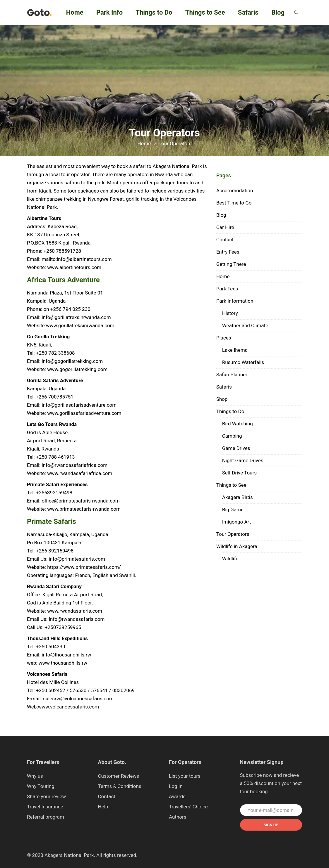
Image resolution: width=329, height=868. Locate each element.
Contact (225, 240)
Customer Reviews (119, 776)
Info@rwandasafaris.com (77, 619)
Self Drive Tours (239, 473)
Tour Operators (233, 534)
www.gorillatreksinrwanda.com (80, 325)
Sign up (271, 825)
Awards (177, 796)
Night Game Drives (243, 460)
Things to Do (154, 12)
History (230, 313)
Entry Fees (228, 252)
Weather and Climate (245, 325)
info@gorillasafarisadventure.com (79, 405)
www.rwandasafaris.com (75, 611)
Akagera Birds (238, 497)
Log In (176, 786)
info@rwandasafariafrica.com (74, 465)
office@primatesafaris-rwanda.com (80, 501)
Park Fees (227, 289)
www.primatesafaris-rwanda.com (84, 509)
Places (224, 338)
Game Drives (236, 448)
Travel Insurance (45, 807)
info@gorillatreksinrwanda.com (76, 317)
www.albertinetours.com (74, 267)
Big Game (233, 510)
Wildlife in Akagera (237, 546)
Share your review (46, 796)
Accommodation (235, 190)
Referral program (46, 817)
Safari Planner (232, 375)
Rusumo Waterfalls (243, 362)
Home (75, 12)
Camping (232, 436)
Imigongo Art (237, 522)
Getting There (231, 264)
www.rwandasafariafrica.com (80, 473)
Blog (278, 12)
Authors (178, 817)
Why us (35, 776)
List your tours (185, 776)
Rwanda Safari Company (54, 586)
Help (103, 807)
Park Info (109, 12)
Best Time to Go (234, 203)
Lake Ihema (235, 350)
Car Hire (225, 227)
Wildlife (230, 559)
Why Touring (41, 786)
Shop (222, 399)
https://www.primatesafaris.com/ (84, 567)
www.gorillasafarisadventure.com (84, 413)
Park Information (235, 301)
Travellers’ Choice (188, 807)
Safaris (248, 12)
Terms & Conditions (120, 786)
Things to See (205, 12)
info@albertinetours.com (84, 259)
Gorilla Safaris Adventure (55, 380)
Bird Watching (238, 424)
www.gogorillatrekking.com (77, 369)
